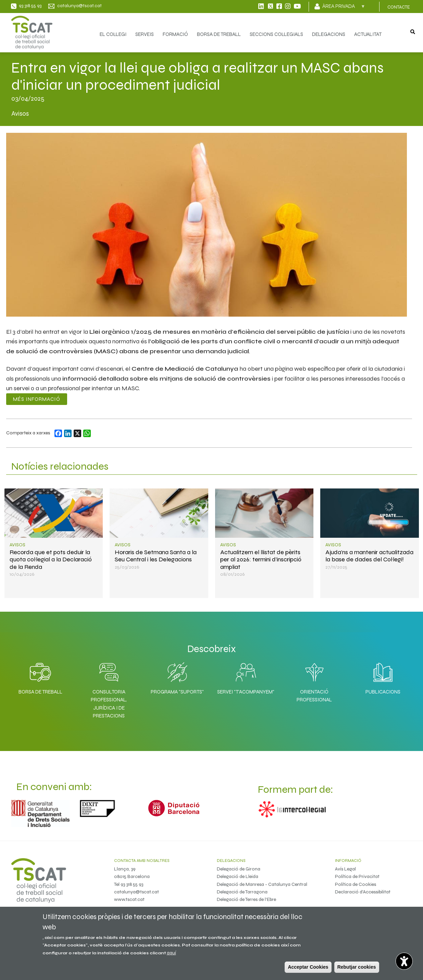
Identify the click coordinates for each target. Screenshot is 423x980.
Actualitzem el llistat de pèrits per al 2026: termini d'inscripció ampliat (261, 559)
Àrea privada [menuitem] (344, 8)
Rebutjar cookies (357, 967)
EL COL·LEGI (113, 34)
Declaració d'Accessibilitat (363, 892)
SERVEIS (145, 34)
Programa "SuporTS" (177, 692)
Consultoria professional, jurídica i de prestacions (109, 704)
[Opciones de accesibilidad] (404, 961)
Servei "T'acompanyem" (246, 692)
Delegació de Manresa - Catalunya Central (262, 884)
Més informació (37, 399)
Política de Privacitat (357, 876)
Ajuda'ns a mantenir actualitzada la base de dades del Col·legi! (369, 556)
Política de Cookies (356, 884)
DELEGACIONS (329, 34)
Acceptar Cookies (308, 967)
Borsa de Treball (40, 692)
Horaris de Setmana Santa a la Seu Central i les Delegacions (156, 556)
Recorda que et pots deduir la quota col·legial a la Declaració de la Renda (51, 559)
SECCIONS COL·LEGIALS (276, 34)
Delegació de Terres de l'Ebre (246, 899)
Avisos (17, 545)
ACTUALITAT (368, 34)
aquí (171, 953)
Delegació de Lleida (238, 876)
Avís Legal (345, 869)
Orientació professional (314, 696)
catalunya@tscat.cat (136, 892)
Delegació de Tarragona (242, 892)
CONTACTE (399, 7)
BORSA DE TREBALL (219, 34)
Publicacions (383, 692)
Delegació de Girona (239, 869)
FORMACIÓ (175, 34)
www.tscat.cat (129, 899)
